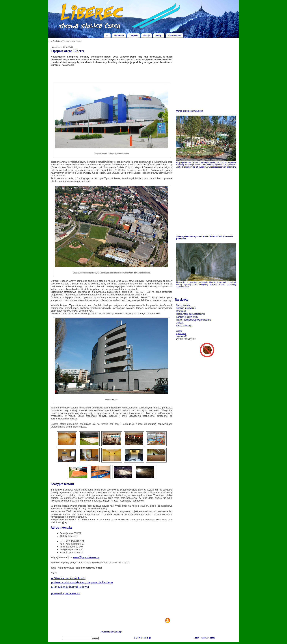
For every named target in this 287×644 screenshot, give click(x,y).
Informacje (181, 311)
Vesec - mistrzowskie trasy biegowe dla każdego (82, 582)
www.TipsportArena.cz (86, 557)
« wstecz (105, 632)
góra (112, 632)
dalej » (119, 632)
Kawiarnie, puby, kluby (187, 317)
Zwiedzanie (175, 35)
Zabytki (180, 323)
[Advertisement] (112, 74)
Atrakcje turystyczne (186, 308)
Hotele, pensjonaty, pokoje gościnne (194, 320)
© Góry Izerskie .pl (142, 638)
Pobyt (159, 35)
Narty (147, 35)
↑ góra (204, 638)
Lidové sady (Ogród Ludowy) (70, 587)
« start (196, 638)
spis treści (181, 334)
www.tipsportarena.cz (65, 593)
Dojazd (134, 35)
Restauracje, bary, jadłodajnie (190, 314)
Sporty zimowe (183, 305)
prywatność (181, 336)
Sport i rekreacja (184, 326)
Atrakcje (119, 35)
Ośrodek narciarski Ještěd (68, 578)
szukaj (179, 331)
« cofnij (211, 638)
